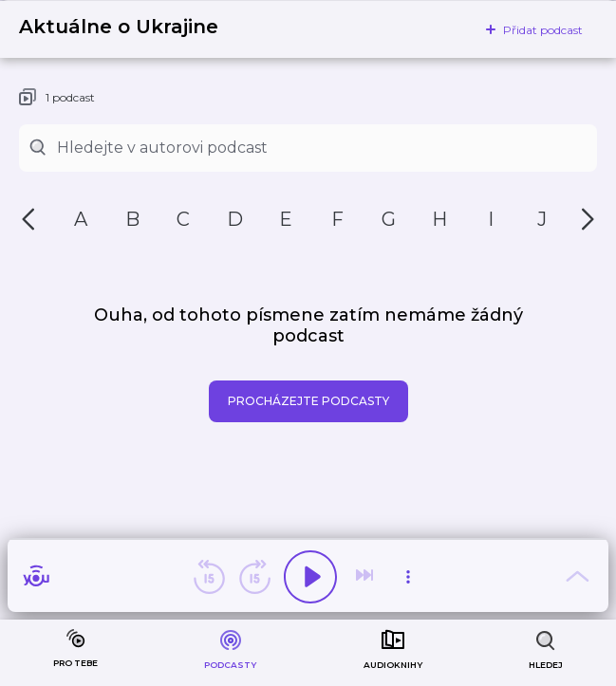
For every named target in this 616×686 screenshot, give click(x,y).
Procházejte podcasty (308, 401)
